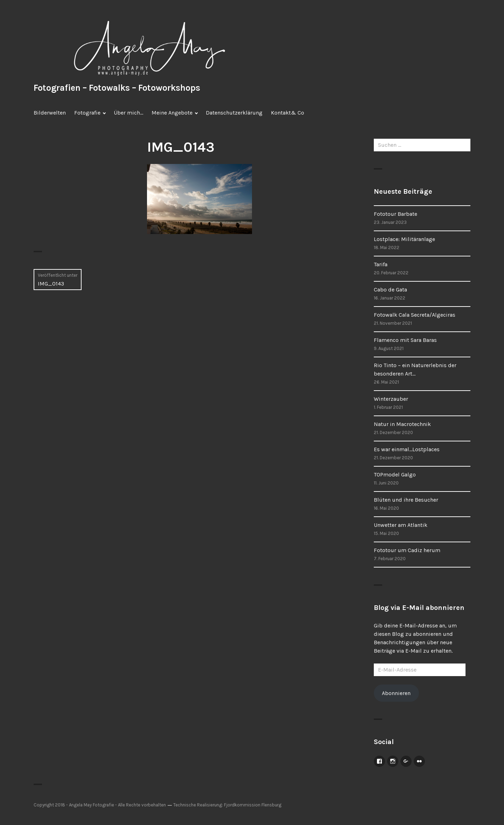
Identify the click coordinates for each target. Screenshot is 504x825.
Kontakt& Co (288, 113)
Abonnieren (396, 693)
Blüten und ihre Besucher (406, 500)
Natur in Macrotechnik (402, 424)
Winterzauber (391, 399)
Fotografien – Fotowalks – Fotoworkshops (117, 88)
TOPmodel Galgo (395, 475)
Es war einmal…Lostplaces (407, 449)
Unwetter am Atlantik (401, 525)
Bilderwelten (50, 113)
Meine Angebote (172, 113)
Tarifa (381, 264)
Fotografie (87, 113)
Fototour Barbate (395, 214)
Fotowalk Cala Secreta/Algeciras (415, 315)
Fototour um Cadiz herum (407, 550)
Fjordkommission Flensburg (253, 805)
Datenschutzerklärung (234, 113)
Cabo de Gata (390, 290)
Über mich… (128, 113)
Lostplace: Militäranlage (404, 239)
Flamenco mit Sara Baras (405, 340)
